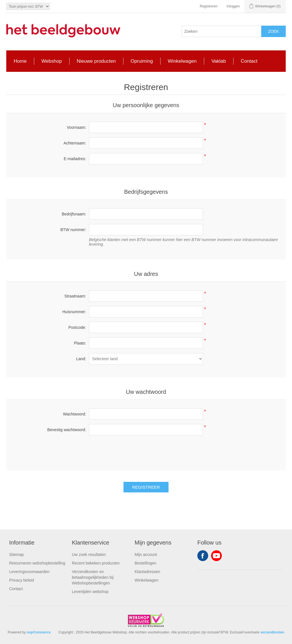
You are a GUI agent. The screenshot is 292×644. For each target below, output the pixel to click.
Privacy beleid (22, 580)
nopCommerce (39, 632)
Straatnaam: (75, 296)
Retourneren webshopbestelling (37, 563)
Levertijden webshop (90, 592)
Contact (16, 589)
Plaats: (80, 343)
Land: (81, 359)
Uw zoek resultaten (89, 555)
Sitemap (16, 555)
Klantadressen (147, 572)
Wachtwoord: (75, 414)
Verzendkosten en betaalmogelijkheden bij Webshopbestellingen (93, 577)
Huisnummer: (74, 312)
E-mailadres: (75, 159)
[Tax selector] (28, 6)
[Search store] (222, 31)
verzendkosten (272, 632)
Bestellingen (145, 563)
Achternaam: (75, 143)
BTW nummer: (73, 230)
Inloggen (233, 6)
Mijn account (146, 555)
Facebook (203, 556)
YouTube (216, 556)
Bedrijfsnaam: (74, 214)
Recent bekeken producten (96, 563)
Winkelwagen (146, 580)
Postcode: (77, 327)
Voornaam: (76, 127)
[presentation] (146, 451)
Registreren (209, 6)
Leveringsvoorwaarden (29, 572)
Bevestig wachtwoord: (67, 430)
